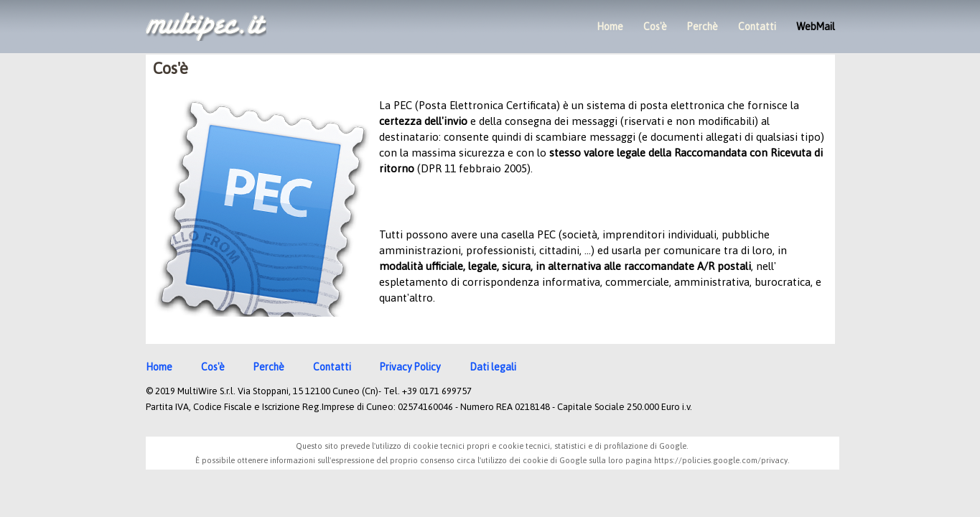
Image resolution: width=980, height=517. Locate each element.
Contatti (757, 27)
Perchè (703, 27)
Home (610, 27)
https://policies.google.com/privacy (721, 460)
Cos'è (655, 27)
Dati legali (493, 367)
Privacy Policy (410, 367)
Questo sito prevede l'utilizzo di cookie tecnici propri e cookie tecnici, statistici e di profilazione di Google (491, 446)
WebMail (816, 27)
